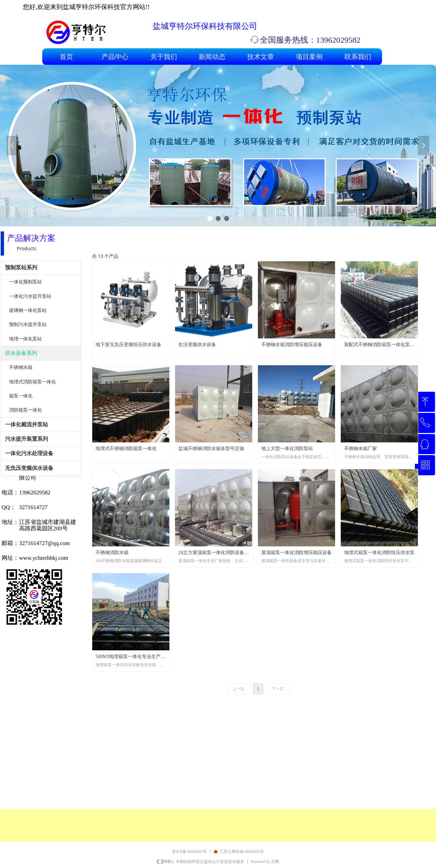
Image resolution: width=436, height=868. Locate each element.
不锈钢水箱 (21, 367)
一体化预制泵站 (25, 282)
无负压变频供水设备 (29, 468)
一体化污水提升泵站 (30, 296)
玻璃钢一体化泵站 (28, 310)
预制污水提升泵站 (28, 324)
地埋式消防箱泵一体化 (33, 382)
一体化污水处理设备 (29, 453)
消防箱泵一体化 (25, 410)
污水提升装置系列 (26, 439)
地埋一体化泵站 (25, 339)
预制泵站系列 (21, 267)
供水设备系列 (21, 353)
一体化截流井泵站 (26, 424)
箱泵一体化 (21, 396)
